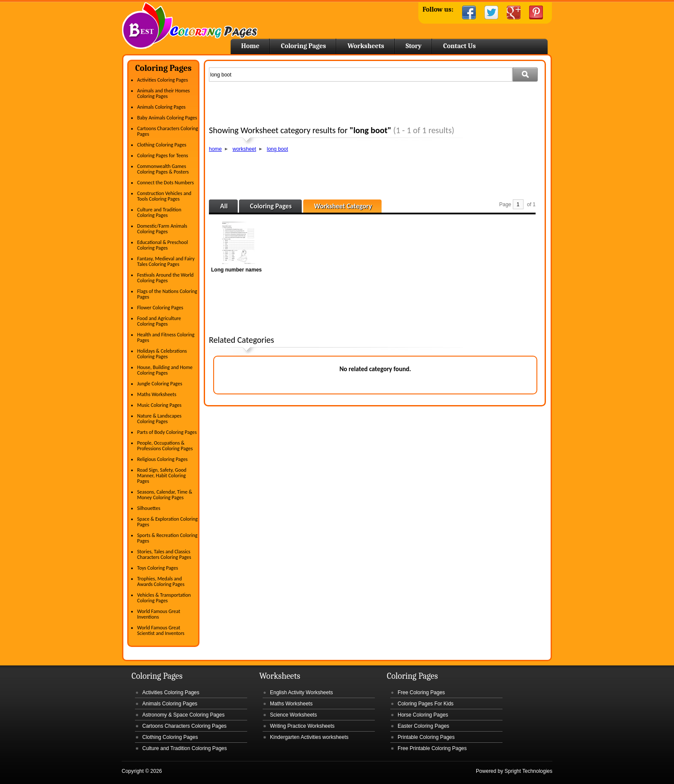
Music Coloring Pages (159, 405)
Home (190, 26)
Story (414, 46)
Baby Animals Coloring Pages (167, 118)
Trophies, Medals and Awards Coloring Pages (161, 581)
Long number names (236, 270)
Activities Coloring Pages (162, 80)
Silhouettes (149, 508)
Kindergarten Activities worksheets (309, 737)
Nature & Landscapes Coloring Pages (159, 419)
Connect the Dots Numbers (165, 183)
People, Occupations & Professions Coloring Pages (165, 446)
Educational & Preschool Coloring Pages (162, 245)
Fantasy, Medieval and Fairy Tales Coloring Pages (166, 261)
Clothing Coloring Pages (162, 145)
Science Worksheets (293, 715)
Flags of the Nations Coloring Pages (167, 294)
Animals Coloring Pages (161, 107)
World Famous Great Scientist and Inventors (161, 630)
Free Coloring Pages (421, 692)
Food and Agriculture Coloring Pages (159, 321)
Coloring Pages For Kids (426, 704)
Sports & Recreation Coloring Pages (167, 538)
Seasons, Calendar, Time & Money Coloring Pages (165, 495)
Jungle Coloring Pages (160, 384)
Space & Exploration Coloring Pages (167, 522)
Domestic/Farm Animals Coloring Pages (162, 229)
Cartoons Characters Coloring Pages (168, 131)
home (215, 149)
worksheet (244, 149)
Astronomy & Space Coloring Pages (183, 715)
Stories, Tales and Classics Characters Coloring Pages (164, 554)
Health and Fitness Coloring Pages (166, 337)
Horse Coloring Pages (423, 715)
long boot (277, 149)
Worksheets (366, 46)
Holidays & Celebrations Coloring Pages (162, 354)
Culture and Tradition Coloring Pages (159, 212)
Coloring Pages (303, 46)
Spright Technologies (528, 771)
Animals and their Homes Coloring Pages (164, 93)
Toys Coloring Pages (158, 568)
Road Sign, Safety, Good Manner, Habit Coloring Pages (162, 476)
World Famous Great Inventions (159, 614)
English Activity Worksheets (302, 692)
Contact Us (460, 46)
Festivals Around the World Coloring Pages (165, 278)
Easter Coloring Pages (423, 726)
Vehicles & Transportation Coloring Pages (164, 598)
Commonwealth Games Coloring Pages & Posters (163, 169)
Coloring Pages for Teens (162, 156)
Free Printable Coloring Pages (432, 748)
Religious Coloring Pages (162, 459)
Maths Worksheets (157, 394)
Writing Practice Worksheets (302, 726)
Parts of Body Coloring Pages (167, 432)
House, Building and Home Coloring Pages (165, 370)
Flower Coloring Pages (160, 308)
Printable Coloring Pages (426, 737)
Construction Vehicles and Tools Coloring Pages (164, 196)
